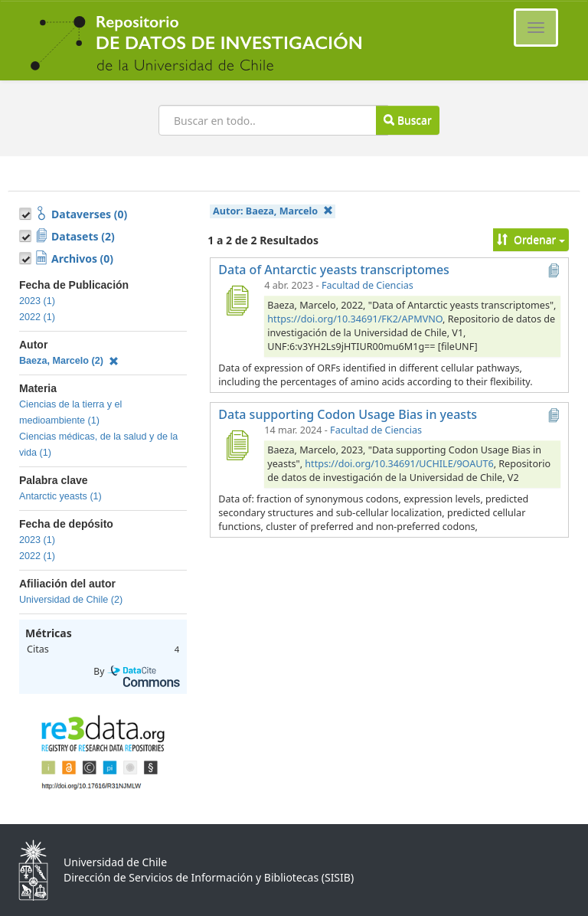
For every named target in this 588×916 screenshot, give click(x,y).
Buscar (407, 120)
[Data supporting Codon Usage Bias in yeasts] (237, 445)
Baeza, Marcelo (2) (69, 361)
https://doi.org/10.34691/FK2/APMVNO (355, 319)
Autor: (273, 211)
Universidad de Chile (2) (71, 600)
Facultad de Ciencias (367, 285)
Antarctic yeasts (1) (60, 496)
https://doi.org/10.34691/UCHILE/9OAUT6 (399, 464)
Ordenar (531, 239)
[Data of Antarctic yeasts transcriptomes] (237, 300)
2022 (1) (37, 317)
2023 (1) (37, 301)
